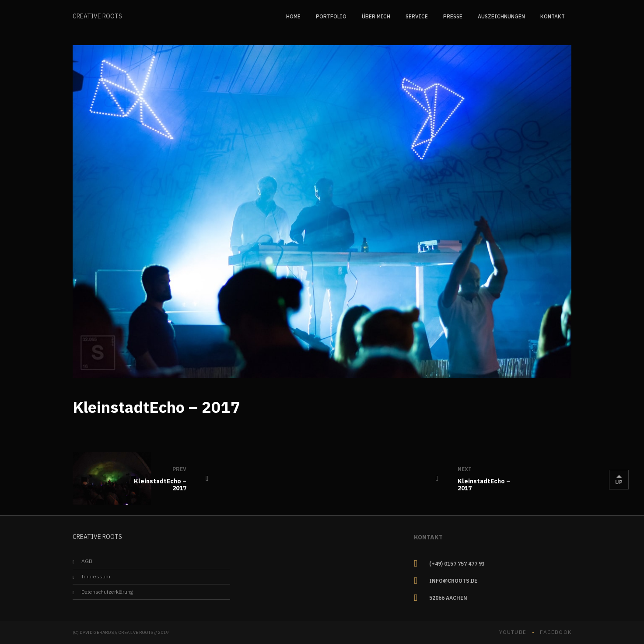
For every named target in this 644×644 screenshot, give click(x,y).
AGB (87, 561)
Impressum (96, 576)
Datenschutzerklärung (107, 592)
